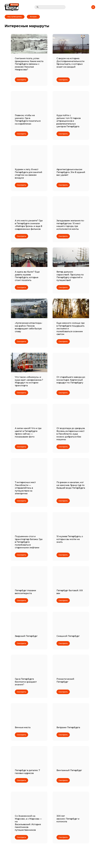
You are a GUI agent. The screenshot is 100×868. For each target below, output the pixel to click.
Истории (33, 17)
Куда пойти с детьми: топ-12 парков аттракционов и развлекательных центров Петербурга (69, 121)
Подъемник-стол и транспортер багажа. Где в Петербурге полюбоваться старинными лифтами (29, 542)
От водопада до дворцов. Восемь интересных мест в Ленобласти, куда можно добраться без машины (71, 434)
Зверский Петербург (26, 636)
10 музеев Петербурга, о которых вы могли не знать (70, 539)
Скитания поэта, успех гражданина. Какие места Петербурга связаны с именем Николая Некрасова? (29, 64)
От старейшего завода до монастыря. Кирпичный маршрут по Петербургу (71, 380)
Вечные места (23, 727)
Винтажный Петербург (69, 770)
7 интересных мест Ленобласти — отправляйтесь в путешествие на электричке (25, 488)
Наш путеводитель (15, 17)
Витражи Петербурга (68, 727)
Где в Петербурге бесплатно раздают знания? (26, 682)
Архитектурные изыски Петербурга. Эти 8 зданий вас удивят (71, 172)
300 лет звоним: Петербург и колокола (68, 819)
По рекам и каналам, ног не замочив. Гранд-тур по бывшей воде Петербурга (71, 485)
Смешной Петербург (68, 636)
